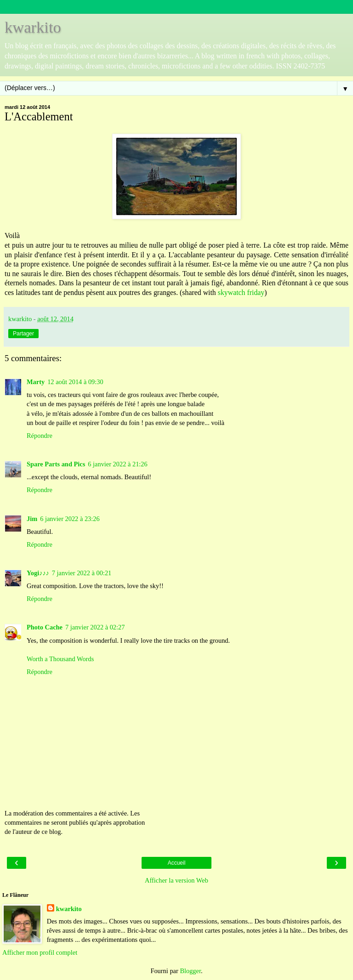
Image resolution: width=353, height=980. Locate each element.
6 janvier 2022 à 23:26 (70, 519)
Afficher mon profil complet (40, 952)
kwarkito (33, 27)
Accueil (177, 863)
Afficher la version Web (176, 880)
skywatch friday (241, 292)
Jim (32, 519)
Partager (23, 334)
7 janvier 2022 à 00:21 (82, 573)
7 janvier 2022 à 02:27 (95, 627)
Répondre (40, 436)
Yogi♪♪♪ (38, 573)
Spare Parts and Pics (56, 464)
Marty (36, 382)
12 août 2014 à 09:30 (75, 382)
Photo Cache (45, 627)
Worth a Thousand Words (60, 659)
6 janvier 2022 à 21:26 (118, 464)
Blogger (190, 971)
